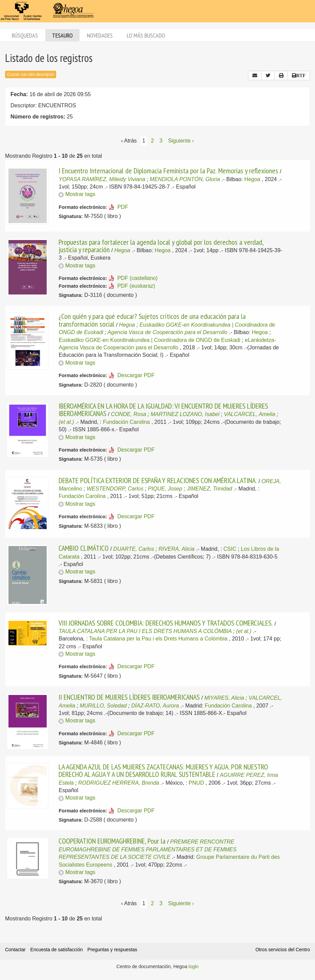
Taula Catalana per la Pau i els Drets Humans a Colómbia (158, 639)
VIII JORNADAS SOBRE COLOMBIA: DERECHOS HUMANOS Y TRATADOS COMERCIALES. (166, 623)
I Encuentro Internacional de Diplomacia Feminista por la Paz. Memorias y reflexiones (168, 171)
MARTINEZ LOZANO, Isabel (185, 414)
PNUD (196, 783)
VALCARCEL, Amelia (250, 414)
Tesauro (62, 35)
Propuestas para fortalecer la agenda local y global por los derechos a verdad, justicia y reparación (161, 246)
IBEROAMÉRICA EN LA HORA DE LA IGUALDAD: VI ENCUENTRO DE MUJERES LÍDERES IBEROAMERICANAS (163, 410)
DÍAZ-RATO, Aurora (155, 706)
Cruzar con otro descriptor (31, 74)
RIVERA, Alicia (177, 549)
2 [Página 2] (152, 141)
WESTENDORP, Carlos (115, 489)
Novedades (100, 35)
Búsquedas (25, 35)
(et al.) (66, 422)
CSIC (230, 549)
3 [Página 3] (161, 141)
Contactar (15, 950)
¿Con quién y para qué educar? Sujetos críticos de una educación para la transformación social (152, 320)
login (194, 966)
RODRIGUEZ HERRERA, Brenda (119, 783)
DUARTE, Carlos (134, 549)
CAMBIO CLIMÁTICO (84, 548)
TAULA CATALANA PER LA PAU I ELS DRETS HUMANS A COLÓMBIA (145, 631)
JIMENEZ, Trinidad (209, 489)
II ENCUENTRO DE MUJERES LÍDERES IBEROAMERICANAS (129, 697)
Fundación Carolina (126, 422)
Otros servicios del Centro (283, 950)
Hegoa (252, 179)
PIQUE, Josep (165, 489)
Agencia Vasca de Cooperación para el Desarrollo (167, 332)
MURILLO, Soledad (103, 706)
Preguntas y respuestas (112, 950)
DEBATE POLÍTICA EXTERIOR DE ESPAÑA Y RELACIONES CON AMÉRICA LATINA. (158, 480)
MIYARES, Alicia (224, 698)
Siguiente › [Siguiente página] (181, 141)
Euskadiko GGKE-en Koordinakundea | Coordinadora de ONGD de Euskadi (149, 340)
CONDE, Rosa (129, 414)
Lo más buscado (146, 35)
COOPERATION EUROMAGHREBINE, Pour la (112, 841)
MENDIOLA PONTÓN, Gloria (185, 179)
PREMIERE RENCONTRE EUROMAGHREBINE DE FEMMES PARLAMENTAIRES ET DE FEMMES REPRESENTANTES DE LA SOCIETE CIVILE (148, 849)
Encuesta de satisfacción (57, 950)
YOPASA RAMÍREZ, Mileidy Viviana (102, 179)
